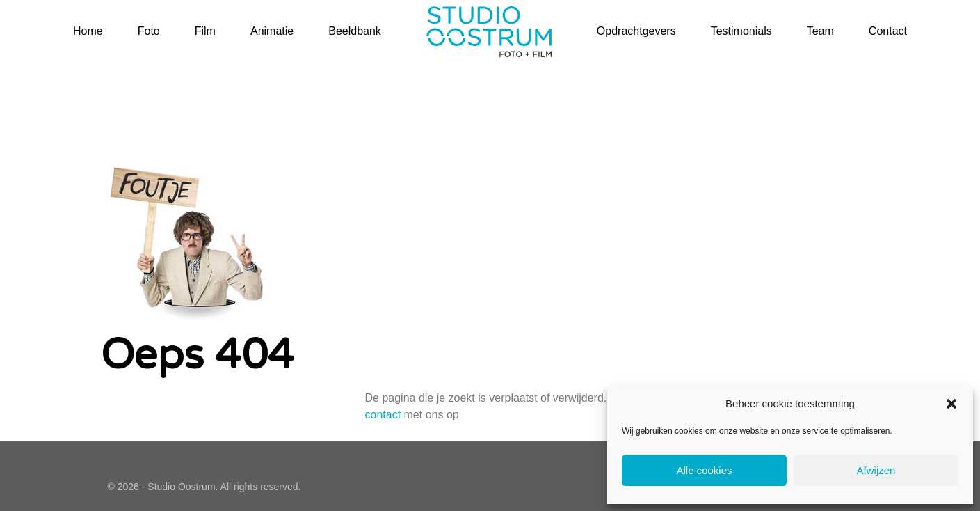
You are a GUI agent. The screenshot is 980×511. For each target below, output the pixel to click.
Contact (888, 31)
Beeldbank (355, 31)
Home (88, 31)
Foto (149, 31)
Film (205, 31)
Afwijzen (876, 470)
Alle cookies (704, 470)
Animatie (272, 31)
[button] (951, 404)
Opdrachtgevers (636, 31)
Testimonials (741, 31)
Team (820, 31)
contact (383, 415)
